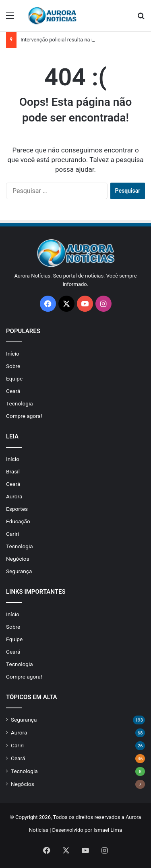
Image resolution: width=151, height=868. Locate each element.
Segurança (19, 571)
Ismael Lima (108, 830)
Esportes (17, 509)
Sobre (13, 366)
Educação (18, 521)
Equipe (14, 378)
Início (13, 354)
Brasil (13, 471)
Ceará (13, 391)
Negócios (18, 559)
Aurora (14, 496)
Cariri (12, 534)
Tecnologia (20, 403)
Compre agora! (24, 416)
